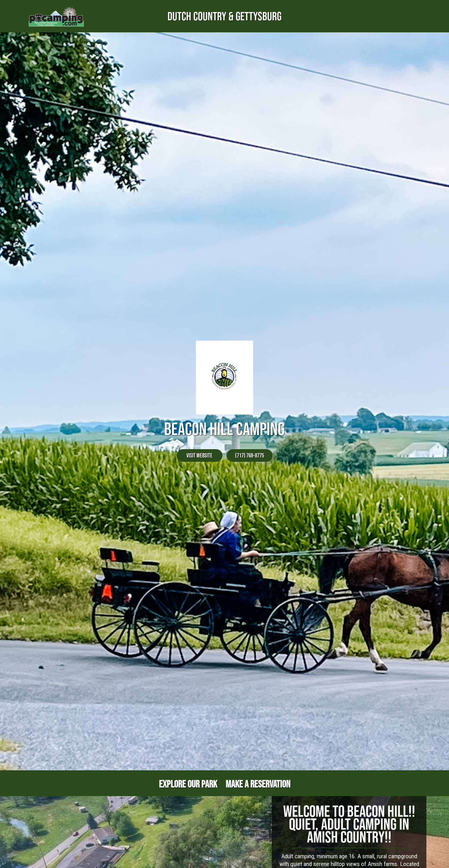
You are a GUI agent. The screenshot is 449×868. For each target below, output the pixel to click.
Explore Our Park (188, 784)
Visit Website (199, 455)
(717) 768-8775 (250, 455)
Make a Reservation (258, 784)
